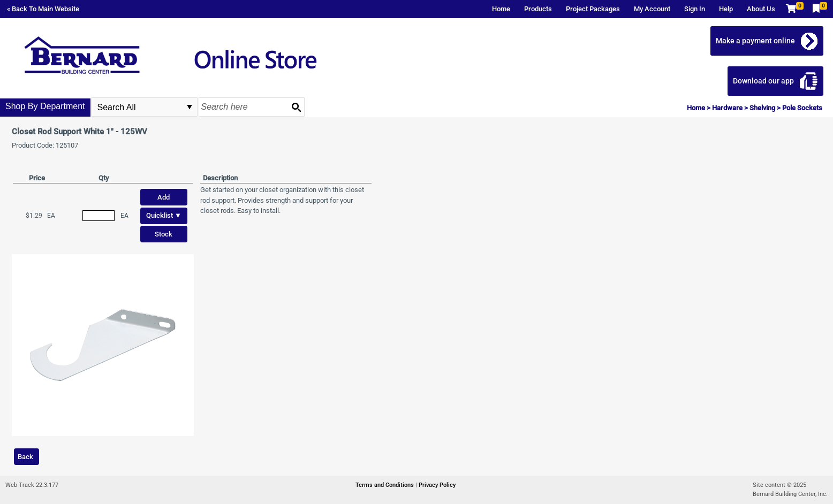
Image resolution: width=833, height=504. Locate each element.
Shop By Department (45, 106)
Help (726, 9)
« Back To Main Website (43, 9)
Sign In (695, 9)
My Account (652, 9)
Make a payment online (755, 41)
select (190, 107)
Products (538, 9)
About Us (761, 9)
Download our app (763, 81)
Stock (164, 234)
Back (25, 457)
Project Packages (593, 9)
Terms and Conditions (385, 485)
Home (501, 9)
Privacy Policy (437, 485)
